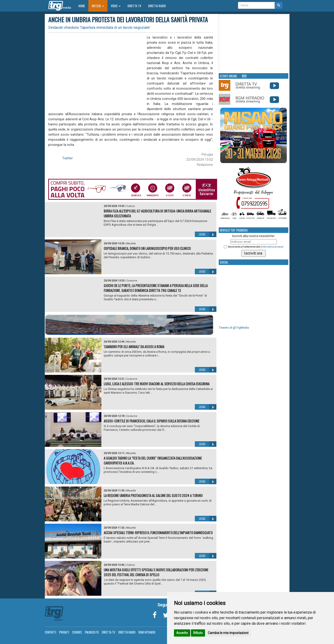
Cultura (130, 206)
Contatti (50, 632)
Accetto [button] (182, 633)
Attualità (131, 244)
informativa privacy (272, 247)
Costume (132, 281)
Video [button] (116, 6)
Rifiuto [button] (198, 633)
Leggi (208, 234)
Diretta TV (134, 6)
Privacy (64, 632)
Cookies (77, 632)
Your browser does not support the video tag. (254, 43)
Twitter (67, 158)
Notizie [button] (98, 6)
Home (83, 6)
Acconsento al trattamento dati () (256, 247)
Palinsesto (92, 632)
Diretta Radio (157, 6)
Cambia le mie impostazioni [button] (228, 633)
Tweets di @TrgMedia (234, 328)
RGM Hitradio (147, 632)
